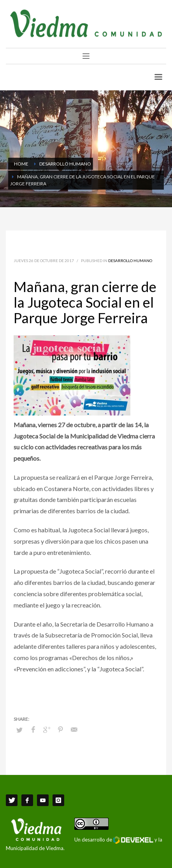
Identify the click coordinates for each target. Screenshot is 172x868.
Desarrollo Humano (130, 261)
